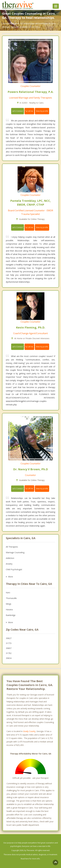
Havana (9, 610)
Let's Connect (18, 111)
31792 (9, 653)
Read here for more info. (30, 859)
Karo (8, 593)
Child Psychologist (14, 569)
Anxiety (9, 564)
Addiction (10, 558)
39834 (9, 658)
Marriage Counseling (15, 552)
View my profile (42, 111)
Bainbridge (11, 615)
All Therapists (12, 547)
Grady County (29, 731)
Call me (29, 111)
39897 (9, 648)
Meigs (9, 604)
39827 (9, 638)
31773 (9, 643)
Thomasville (11, 598)
